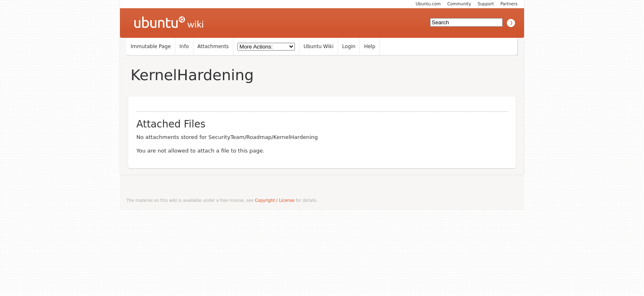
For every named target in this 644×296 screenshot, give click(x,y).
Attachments (213, 46)
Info (184, 46)
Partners (509, 4)
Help (369, 46)
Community (459, 4)
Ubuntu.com (428, 4)
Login (349, 46)
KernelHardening (192, 75)
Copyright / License (275, 200)
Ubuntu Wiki (319, 46)
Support (486, 4)
